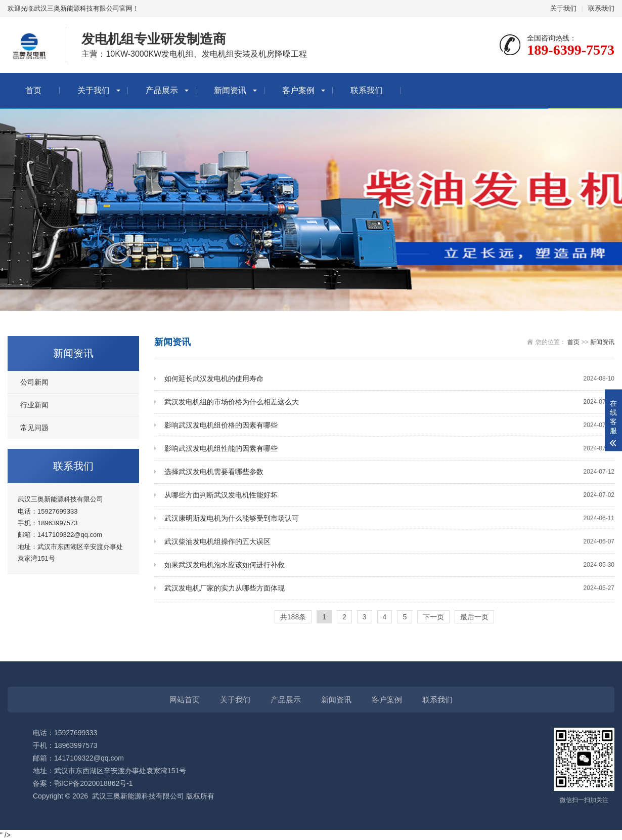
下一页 (433, 617)
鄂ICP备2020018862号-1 (94, 783)
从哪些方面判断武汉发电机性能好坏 (389, 495)
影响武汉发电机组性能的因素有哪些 (389, 449)
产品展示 (162, 90)
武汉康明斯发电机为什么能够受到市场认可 (389, 518)
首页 (33, 90)
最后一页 (474, 617)
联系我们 (601, 8)
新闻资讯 (230, 90)
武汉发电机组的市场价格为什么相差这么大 (389, 402)
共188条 (293, 617)
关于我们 (563, 8)
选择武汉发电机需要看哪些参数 (389, 472)
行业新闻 (34, 405)
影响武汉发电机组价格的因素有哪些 (389, 425)
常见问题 (34, 428)
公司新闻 (34, 382)
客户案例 (298, 90)
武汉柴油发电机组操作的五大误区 (389, 542)
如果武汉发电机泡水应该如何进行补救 (389, 565)
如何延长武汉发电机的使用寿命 (389, 379)
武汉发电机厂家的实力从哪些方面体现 (389, 588)
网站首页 (185, 700)
